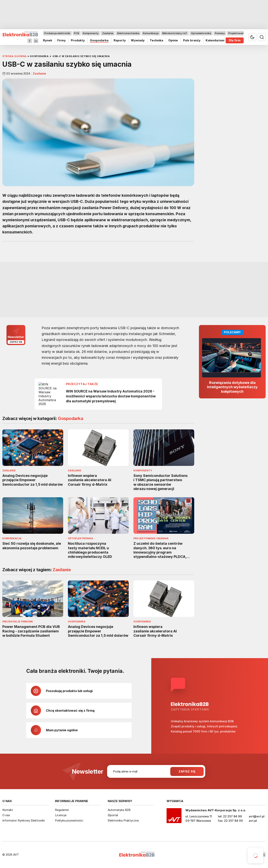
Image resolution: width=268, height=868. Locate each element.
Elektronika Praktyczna (123, 820)
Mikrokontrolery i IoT (175, 33)
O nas (6, 815)
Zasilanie (108, 33)
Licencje (61, 815)
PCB (77, 33)
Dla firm (235, 40)
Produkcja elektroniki (57, 33)
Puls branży (192, 40)
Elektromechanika (128, 33)
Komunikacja (151, 33)
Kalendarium (215, 40)
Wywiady (138, 40)
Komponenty (91, 33)
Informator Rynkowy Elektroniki (24, 820)
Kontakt (8, 810)
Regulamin (62, 810)
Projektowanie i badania (243, 33)
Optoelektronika (201, 33)
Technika (156, 40)
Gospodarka (99, 40)
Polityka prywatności (69, 820)
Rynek (48, 40)
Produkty (78, 40)
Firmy (62, 40)
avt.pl (253, 821)
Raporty (120, 40)
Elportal (113, 815)
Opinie (173, 40)
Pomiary (220, 33)
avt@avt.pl (257, 816)
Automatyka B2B (119, 810)
